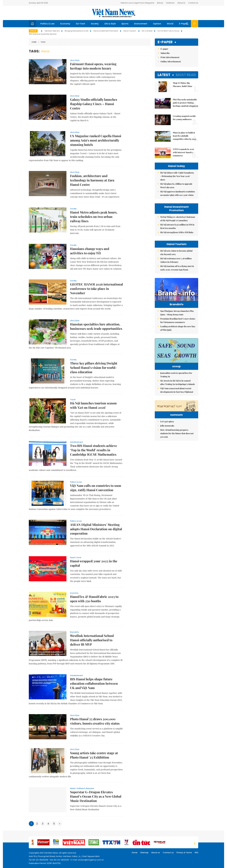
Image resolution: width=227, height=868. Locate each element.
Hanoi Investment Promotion (106, 31)
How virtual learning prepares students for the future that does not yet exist (177, 451)
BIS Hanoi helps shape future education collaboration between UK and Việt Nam (94, 683)
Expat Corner (76, 557)
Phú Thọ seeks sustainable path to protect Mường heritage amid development (186, 103)
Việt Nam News (113, 13)
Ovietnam (170, 3)
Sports (125, 24)
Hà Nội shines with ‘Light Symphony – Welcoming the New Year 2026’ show (177, 176)
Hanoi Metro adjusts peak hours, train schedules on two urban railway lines (94, 217)
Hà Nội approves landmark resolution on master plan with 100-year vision (178, 193)
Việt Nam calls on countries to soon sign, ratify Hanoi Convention (96, 488)
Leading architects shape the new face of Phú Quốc (178, 328)
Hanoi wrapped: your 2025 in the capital (94, 563)
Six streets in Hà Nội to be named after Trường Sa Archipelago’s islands (177, 382)
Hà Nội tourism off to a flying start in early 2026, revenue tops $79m (177, 268)
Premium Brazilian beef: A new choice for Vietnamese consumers (178, 320)
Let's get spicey (167, 439)
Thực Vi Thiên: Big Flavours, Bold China (182, 85)
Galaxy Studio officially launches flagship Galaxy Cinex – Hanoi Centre (94, 104)
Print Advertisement (170, 57)
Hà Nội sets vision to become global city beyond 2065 (176, 252)
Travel (73, 400)
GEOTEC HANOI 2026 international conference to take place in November (96, 289)
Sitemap (144, 853)
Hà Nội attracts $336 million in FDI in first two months (177, 226)
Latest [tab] (164, 75)
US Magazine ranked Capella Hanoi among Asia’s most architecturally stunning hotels (96, 140)
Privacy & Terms (184, 853)
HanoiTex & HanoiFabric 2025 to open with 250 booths (94, 599)
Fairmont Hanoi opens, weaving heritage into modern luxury (93, 66)
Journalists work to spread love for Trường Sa (176, 375)
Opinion (157, 24)
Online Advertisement (171, 61)
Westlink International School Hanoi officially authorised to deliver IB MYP (92, 640)
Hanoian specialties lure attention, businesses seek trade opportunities (96, 326)
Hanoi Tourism (130, 31)
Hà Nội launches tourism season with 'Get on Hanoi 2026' (93, 405)
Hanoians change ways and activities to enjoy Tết (90, 251)
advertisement (76, 442)
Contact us (168, 853)
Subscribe (165, 53)
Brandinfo (74, 632)
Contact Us (193, 3)
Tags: (34, 51)
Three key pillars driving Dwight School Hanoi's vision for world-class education (94, 368)
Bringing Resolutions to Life (77, 31)
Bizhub (160, 3)
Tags (42, 42)
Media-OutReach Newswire (82, 788)
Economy (65, 24)
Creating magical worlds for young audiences (184, 118)
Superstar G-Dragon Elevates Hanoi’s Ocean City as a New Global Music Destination (96, 796)
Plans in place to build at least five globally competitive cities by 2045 (185, 136)
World (170, 24)
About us (156, 853)
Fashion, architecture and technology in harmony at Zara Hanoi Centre (92, 180)
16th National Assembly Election (43, 34)
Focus (33, 31)
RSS (196, 853)
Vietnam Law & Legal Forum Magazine (137, 3)
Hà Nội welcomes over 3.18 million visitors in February (176, 260)
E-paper (165, 42)
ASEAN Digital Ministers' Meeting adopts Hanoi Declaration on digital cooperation (96, 529)
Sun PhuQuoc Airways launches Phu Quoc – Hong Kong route (177, 313)
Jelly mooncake (167, 444)
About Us (181, 3)
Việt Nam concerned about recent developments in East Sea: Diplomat (177, 390)
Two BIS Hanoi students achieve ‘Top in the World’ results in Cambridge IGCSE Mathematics (94, 450)
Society (95, 24)
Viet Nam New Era (52, 31)
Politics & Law (47, 24)
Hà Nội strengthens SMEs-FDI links (177, 232)
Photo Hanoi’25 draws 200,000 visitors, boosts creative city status (95, 721)
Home (34, 42)
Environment (141, 24)
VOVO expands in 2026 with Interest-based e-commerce (183, 152)
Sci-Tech (80, 24)
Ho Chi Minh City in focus (168, 31)
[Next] (60, 824)
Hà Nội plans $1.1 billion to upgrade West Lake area (176, 186)
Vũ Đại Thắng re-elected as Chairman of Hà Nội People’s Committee (178, 219)
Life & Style (110, 24)
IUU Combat (147, 31)
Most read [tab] (186, 75)
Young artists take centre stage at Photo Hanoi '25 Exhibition (94, 755)
